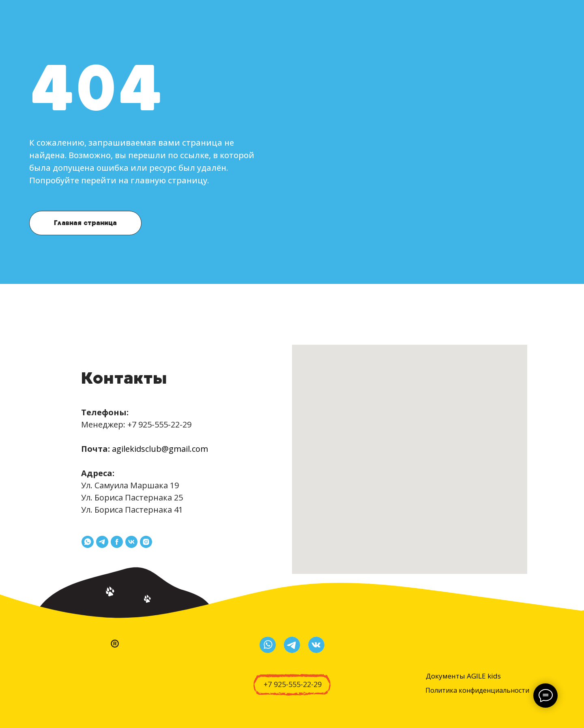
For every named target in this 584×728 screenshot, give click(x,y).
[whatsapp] (88, 542)
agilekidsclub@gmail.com (160, 449)
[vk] (131, 542)
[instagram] (146, 542)
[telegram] (102, 542)
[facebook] (117, 542)
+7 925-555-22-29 (159, 424)
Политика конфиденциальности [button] (477, 690)
